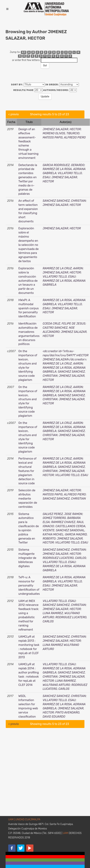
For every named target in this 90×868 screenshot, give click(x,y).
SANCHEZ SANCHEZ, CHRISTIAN (64, 201)
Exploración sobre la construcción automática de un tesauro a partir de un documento (28, 281)
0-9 (24, 52)
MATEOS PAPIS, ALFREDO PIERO (64, 137)
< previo (14, 114)
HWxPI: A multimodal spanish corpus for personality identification (28, 308)
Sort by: (17, 85)
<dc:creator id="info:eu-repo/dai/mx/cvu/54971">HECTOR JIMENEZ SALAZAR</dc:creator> (66, 355)
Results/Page (23, 90)
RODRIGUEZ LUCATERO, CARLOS (64, 558)
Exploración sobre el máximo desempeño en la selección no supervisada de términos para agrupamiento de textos (28, 245)
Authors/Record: (56, 90)
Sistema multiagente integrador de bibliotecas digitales (27, 558)
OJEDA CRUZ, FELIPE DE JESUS (64, 324)
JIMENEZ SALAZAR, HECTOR (62, 129)
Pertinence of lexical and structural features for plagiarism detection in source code (27, 471)
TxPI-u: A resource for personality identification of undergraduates (29, 585)
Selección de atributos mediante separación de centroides (28, 498)
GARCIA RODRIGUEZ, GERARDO (64, 165)
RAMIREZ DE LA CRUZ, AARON (63, 268)
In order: (52, 85)
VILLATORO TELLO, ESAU (59, 277)
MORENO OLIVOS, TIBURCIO (61, 133)
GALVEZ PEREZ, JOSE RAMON (63, 514)
